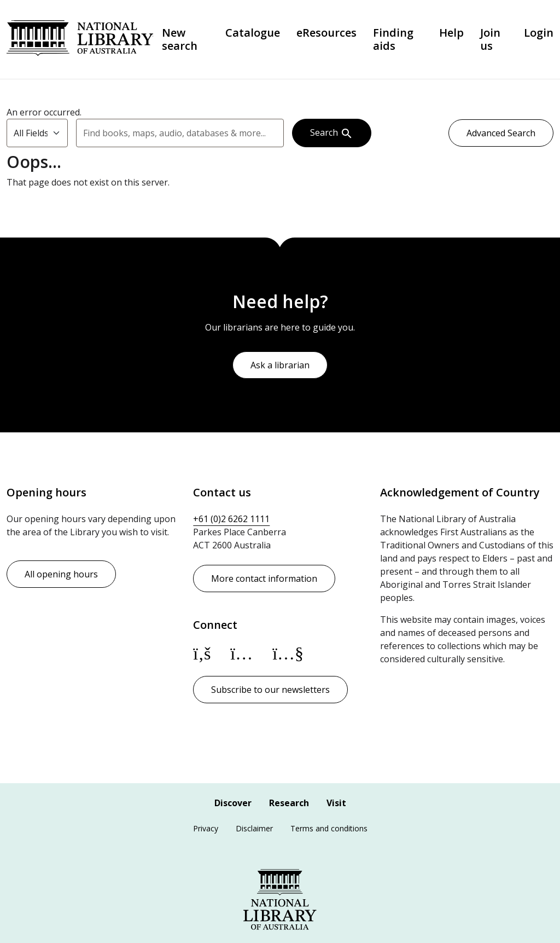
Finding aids (393, 39)
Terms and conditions (329, 828)
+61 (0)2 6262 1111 (231, 519)
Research (289, 803)
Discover (233, 803)
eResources (326, 33)
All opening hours (61, 574)
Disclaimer (254, 828)
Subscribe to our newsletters (270, 690)
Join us (490, 39)
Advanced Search (501, 133)
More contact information (264, 578)
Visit (336, 803)
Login (539, 33)
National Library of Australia (80, 40)
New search (180, 39)
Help (451, 33)
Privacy (206, 828)
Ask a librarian (280, 365)
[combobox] (180, 133)
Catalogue (253, 33)
